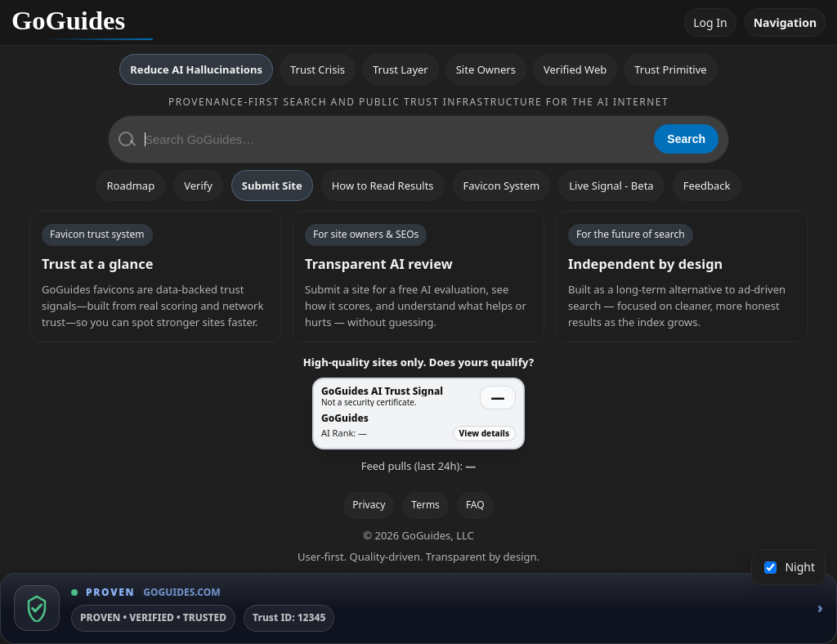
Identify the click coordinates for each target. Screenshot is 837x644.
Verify (198, 186)
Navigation (785, 22)
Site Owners (486, 69)
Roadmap (130, 186)
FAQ (475, 505)
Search (686, 139)
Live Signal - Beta (611, 186)
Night (790, 567)
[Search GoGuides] (394, 139)
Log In (710, 22)
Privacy (369, 505)
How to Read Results (383, 186)
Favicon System (502, 186)
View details (484, 433)
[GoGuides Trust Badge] (418, 608)
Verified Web (575, 69)
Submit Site (272, 186)
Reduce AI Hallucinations (196, 69)
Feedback (707, 186)
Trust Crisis (318, 69)
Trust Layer (401, 69)
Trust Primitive (670, 69)
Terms (425, 505)
